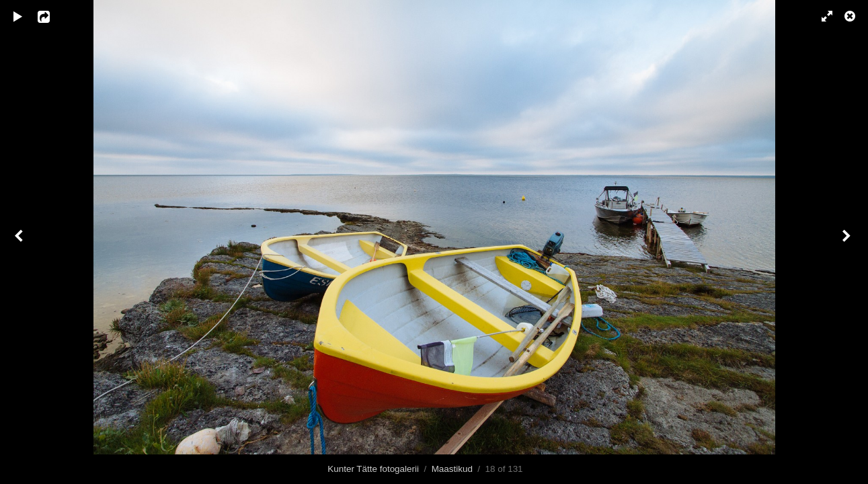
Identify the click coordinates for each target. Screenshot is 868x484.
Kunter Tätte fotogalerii (373, 469)
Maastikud (452, 469)
